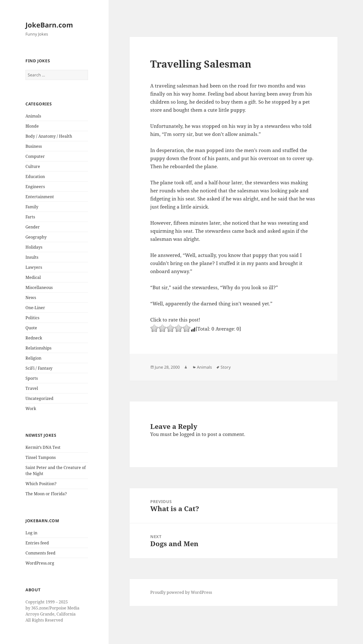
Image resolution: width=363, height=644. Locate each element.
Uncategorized (39, 398)
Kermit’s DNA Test (43, 447)
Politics (32, 318)
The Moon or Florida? (46, 494)
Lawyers (34, 267)
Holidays (34, 247)
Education (35, 177)
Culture (33, 166)
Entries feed (37, 543)
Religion (33, 358)
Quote (31, 328)
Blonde (32, 126)
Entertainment (40, 197)
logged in (190, 434)
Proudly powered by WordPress (181, 592)
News (31, 298)
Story (226, 367)
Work (31, 408)
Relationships (38, 348)
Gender (33, 227)
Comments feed (40, 553)
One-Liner (35, 308)
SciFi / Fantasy (39, 368)
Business (34, 146)
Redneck (34, 338)
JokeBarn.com (49, 25)
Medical (33, 277)
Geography (36, 237)
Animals (33, 116)
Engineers (35, 187)
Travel (32, 388)
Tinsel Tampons (41, 457)
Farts (30, 217)
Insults (32, 257)
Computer (35, 156)
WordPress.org (40, 563)
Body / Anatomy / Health (49, 136)
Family (32, 207)
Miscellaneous (39, 287)
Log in (31, 533)
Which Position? (41, 484)
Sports (32, 378)
